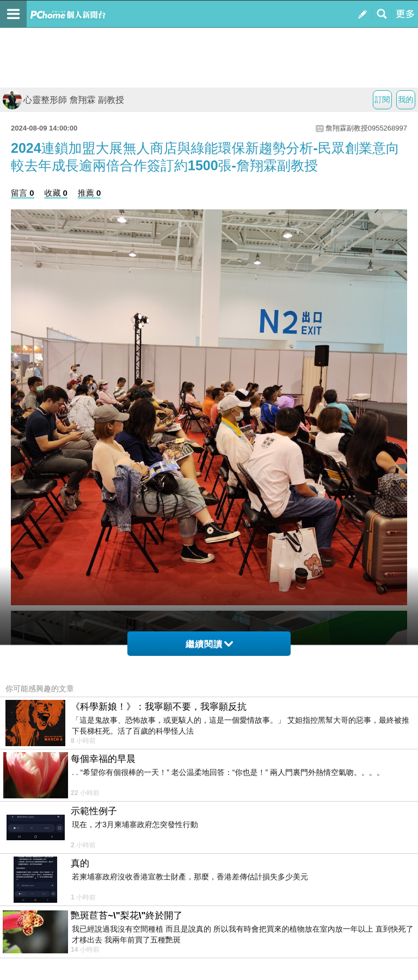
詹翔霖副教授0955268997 (366, 128)
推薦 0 (90, 193)
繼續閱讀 (209, 644)
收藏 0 (56, 193)
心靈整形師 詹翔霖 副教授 (63, 100)
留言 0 (23, 193)
